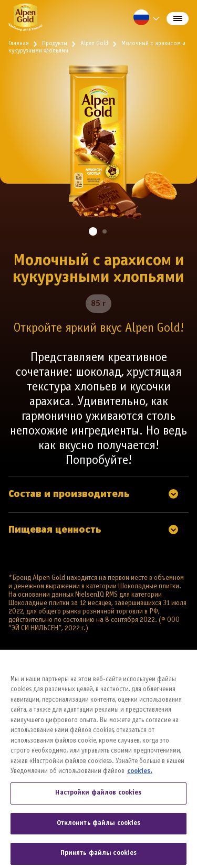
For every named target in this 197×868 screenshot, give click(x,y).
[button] (93, 231)
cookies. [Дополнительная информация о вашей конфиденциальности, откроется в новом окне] (140, 776)
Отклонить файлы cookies (99, 828)
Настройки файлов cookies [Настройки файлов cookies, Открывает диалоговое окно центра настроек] (98, 797)
